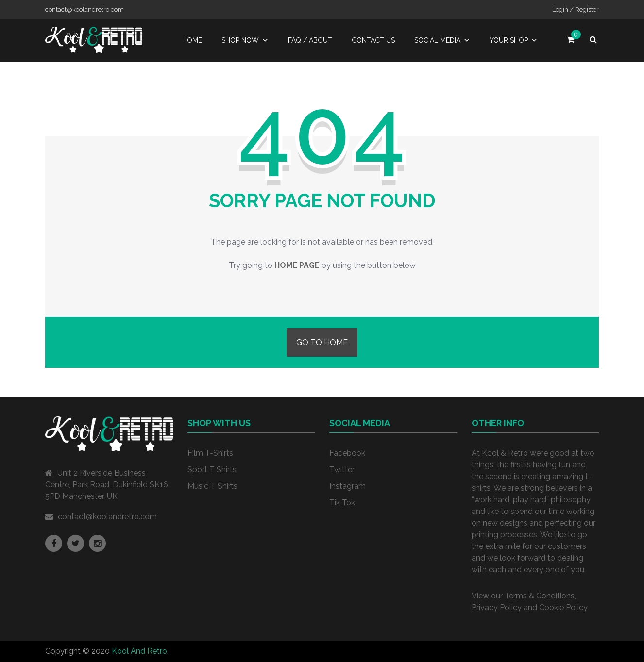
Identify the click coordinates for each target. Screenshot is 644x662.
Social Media (442, 40)
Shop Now (245, 40)
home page (297, 265)
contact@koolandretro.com (107, 517)
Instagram (347, 486)
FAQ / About (310, 40)
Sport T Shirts (212, 470)
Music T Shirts (212, 486)
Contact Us (373, 40)
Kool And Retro (139, 651)
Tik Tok (342, 503)
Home (192, 40)
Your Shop (514, 40)
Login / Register (576, 9)
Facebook (347, 453)
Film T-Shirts (210, 453)
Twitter (342, 470)
